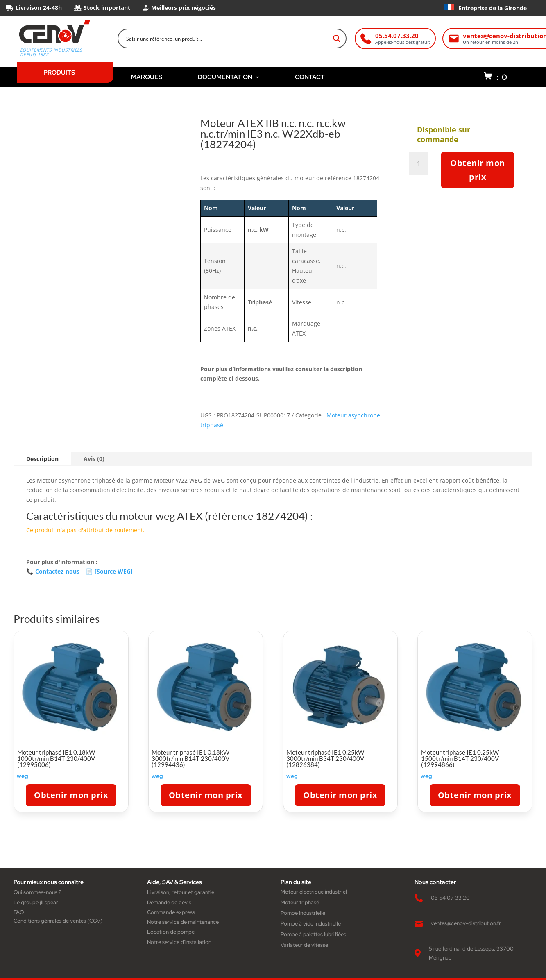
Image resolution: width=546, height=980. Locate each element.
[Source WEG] (109, 572)
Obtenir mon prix (478, 170)
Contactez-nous (53, 572)
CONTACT (310, 77)
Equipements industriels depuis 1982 (51, 52)
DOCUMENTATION (229, 77)
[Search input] (227, 39)
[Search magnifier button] (337, 39)
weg (23, 776)
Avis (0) (94, 459)
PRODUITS (59, 72)
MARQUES (147, 77)
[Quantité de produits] (421, 163)
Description (42, 459)
